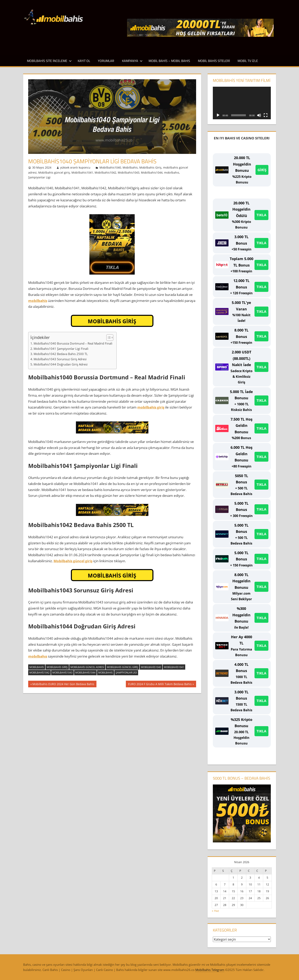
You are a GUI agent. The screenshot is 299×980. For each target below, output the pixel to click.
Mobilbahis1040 (110, 167)
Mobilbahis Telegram (210, 970)
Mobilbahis (130, 167)
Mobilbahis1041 (82, 172)
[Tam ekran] (266, 115)
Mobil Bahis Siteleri (214, 61)
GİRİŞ (262, 170)
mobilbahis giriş (151, 407)
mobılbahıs (172, 172)
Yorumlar (106, 61)
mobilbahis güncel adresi (87, 667)
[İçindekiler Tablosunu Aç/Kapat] (108, 338)
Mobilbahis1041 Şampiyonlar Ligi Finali (61, 349)
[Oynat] (218, 115)
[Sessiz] (259, 115)
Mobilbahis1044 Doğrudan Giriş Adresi (61, 364)
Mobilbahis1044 (152, 172)
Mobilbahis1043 (129, 172)
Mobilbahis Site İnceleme (49, 61)
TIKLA (261, 215)
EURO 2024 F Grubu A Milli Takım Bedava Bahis (160, 685)
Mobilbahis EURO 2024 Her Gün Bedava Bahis (63, 685)
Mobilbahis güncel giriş (54, 172)
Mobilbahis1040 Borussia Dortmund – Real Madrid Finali (73, 343)
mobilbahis (38, 301)
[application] (242, 103)
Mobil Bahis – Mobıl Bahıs (169, 61)
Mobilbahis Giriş (150, 167)
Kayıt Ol (84, 61)
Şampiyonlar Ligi (39, 177)
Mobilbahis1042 (105, 172)
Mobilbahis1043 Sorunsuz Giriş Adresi (60, 359)
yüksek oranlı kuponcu (75, 167)
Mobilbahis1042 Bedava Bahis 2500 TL (61, 354)
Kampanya (132, 61)
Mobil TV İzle (248, 61)
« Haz (215, 911)
